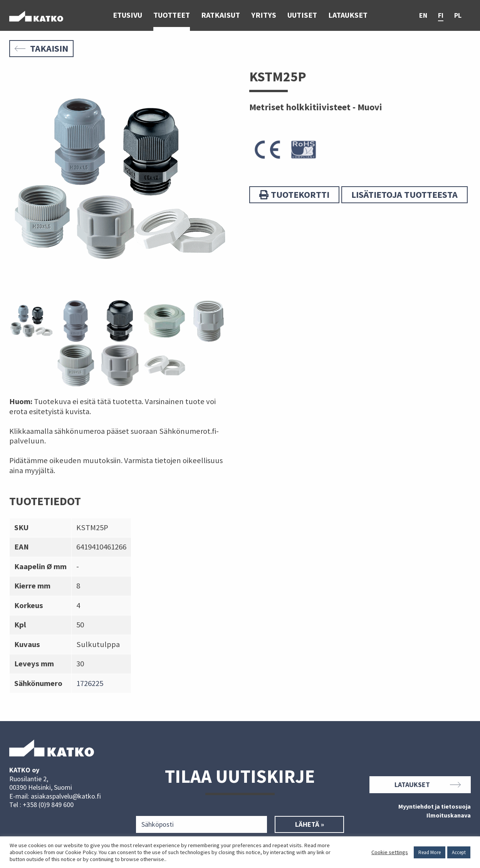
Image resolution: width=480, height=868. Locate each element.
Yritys (264, 15)
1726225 (90, 683)
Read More (430, 852)
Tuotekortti (294, 195)
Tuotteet (172, 15)
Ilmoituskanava (449, 816)
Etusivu (128, 15)
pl (458, 16)
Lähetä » (310, 824)
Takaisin (41, 48)
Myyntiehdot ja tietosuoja (435, 807)
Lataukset (348, 15)
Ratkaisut (221, 15)
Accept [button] (459, 852)
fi (441, 16)
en (423, 16)
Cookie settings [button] (390, 852)
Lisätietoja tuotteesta (404, 195)
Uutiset (302, 15)
